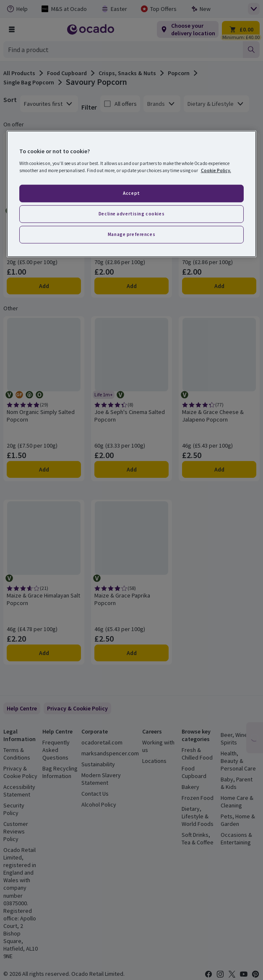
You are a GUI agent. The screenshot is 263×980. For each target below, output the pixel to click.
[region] (132, 194)
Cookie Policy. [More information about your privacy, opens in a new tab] (216, 170)
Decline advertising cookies (131, 214)
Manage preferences (131, 234)
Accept (131, 193)
